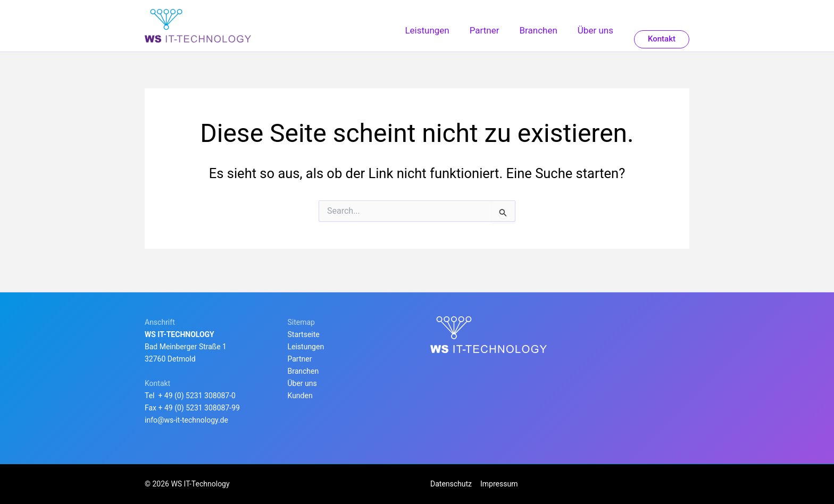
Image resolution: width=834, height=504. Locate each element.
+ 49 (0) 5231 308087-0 (197, 396)
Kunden (300, 396)
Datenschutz (451, 484)
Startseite (304, 334)
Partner (300, 359)
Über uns (302, 383)
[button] (662, 43)
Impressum (498, 484)
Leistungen (306, 347)
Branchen (303, 371)
